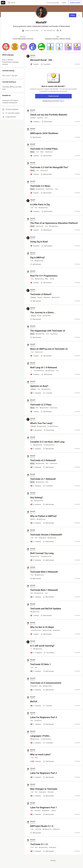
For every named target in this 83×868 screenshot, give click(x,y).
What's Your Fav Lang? (41, 423)
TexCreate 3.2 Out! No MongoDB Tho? (49, 167)
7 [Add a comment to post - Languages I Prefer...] (48, 743)
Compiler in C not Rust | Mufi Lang (47, 442)
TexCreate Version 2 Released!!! (46, 535)
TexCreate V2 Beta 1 (40, 664)
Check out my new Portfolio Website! (49, 115)
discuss (33, 297)
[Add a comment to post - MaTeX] (36, 706)
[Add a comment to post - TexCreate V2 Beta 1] (36, 671)
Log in (64, 3)
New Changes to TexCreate (44, 789)
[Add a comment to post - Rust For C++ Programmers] (35, 283)
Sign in (62, 101)
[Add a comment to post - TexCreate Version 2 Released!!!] (36, 542)
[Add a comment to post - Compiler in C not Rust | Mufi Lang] (36, 449)
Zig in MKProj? (38, 258)
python (33, 519)
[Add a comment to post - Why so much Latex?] (36, 761)
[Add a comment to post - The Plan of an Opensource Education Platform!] (35, 230)
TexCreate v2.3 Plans (41, 405)
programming (40, 189)
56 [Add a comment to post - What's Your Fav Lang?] (49, 430)
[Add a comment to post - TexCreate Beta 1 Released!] (36, 597)
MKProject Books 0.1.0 (42, 826)
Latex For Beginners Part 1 (44, 808)
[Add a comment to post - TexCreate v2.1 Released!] (36, 486)
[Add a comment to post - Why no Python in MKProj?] (36, 523)
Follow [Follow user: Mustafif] (73, 15)
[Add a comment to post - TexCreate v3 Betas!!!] (36, 301)
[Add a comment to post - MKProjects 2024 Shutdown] (36, 137)
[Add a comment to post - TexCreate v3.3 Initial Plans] (35, 156)
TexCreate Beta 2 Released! (44, 572)
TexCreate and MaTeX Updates (46, 609)
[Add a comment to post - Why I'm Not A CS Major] (35, 634)
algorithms (47, 297)
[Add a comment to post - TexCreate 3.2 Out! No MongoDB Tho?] (35, 174)
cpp (46, 279)
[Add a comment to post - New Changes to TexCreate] (36, 796)
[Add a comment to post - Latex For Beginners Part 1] (36, 814)
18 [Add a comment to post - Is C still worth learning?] (49, 653)
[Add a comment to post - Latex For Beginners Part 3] (36, 724)
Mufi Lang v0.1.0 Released (44, 367)
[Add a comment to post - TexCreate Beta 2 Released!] (36, 579)
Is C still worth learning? (42, 646)
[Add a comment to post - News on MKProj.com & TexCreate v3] (35, 356)
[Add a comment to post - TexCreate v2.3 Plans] (35, 412)
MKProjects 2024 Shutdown (44, 133)
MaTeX (34, 701)
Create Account (53, 96)
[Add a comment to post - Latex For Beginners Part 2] (36, 777)
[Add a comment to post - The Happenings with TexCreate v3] (36, 337)
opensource (49, 152)
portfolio (40, 118)
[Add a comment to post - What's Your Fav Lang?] (36, 430)
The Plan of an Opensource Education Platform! (54, 223)
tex (37, 408)
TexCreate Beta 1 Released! (44, 590)
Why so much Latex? (41, 754)
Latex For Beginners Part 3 (44, 717)
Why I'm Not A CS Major (42, 627)
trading (39, 297)
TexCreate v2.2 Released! (43, 460)
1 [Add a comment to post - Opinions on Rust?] (47, 393)
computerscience (39, 371)
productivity (56, 297)
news (32, 152)
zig (32, 208)
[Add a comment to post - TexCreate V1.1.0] (36, 851)
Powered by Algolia (53, 3)
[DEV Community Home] (3, 3)
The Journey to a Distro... (43, 313)
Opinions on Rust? (39, 386)
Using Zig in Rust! (39, 242)
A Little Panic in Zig (40, 205)
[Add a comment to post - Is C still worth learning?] (36, 653)
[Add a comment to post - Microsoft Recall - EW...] (35, 64)
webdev (33, 118)
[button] (6, 47)
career (39, 316)
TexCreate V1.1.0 (39, 844)
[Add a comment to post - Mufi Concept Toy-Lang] (36, 560)
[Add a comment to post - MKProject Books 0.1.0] (36, 833)
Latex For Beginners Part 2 (44, 773)
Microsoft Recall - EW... (42, 60)
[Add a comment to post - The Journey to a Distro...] (36, 319)
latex (42, 152)
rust (46, 118)
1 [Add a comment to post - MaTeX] (47, 706)
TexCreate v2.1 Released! (43, 479)
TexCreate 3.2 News (40, 186)
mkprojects (42, 538)
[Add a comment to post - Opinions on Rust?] (36, 393)
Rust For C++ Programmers (44, 276)
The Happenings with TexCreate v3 (48, 331)
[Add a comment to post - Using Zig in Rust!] (35, 246)
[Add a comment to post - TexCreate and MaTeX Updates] (35, 616)
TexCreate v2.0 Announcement (46, 683)
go (32, 501)
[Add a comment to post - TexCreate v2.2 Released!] (36, 467)
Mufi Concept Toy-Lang (42, 553)
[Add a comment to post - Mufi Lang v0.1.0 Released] (35, 374)
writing (52, 279)
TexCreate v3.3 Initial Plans (44, 149)
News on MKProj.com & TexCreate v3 (49, 349)
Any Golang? (36, 498)
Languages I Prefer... (41, 736)
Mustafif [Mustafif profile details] (33, 55)
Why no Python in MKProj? (43, 516)
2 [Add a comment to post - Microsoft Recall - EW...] (45, 64)
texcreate (51, 792)
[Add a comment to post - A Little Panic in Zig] (35, 211)
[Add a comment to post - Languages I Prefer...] (36, 743)
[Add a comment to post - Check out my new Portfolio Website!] (35, 122)
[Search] (9, 3)
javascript (38, 829)
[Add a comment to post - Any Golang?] (36, 504)
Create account (75, 3)
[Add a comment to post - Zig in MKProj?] (36, 264)
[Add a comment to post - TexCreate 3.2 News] (35, 193)
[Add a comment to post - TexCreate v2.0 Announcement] (36, 690)
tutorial (53, 811)
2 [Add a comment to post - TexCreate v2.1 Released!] (48, 486)
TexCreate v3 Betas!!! (41, 294)
